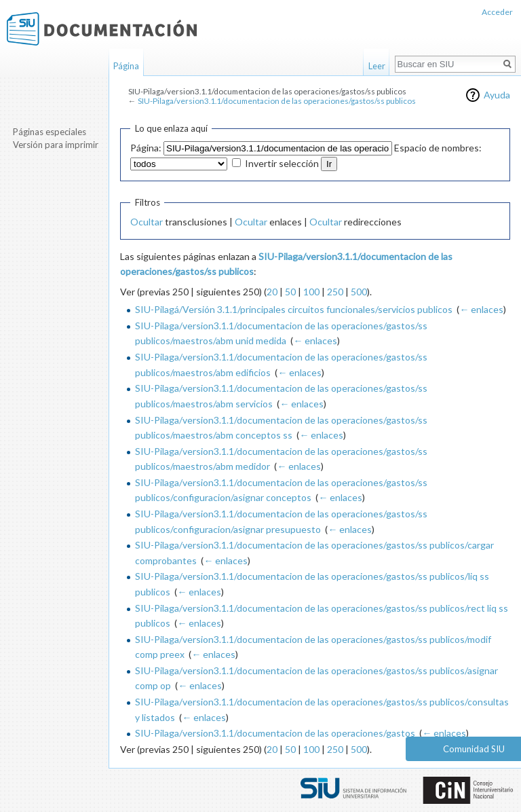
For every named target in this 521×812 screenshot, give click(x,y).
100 (311, 292)
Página (126, 66)
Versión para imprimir (56, 145)
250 (335, 292)
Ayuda (497, 95)
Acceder (497, 12)
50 (290, 292)
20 (272, 292)
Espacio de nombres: (438, 148)
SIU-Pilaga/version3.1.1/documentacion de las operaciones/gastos (275, 733)
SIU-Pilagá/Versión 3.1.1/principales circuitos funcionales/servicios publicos (294, 309)
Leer (377, 66)
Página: (146, 148)
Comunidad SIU (474, 749)
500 (359, 292)
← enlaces (481, 309)
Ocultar (147, 222)
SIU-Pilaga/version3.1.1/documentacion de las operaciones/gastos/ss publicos (277, 101)
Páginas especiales (50, 132)
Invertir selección (282, 163)
